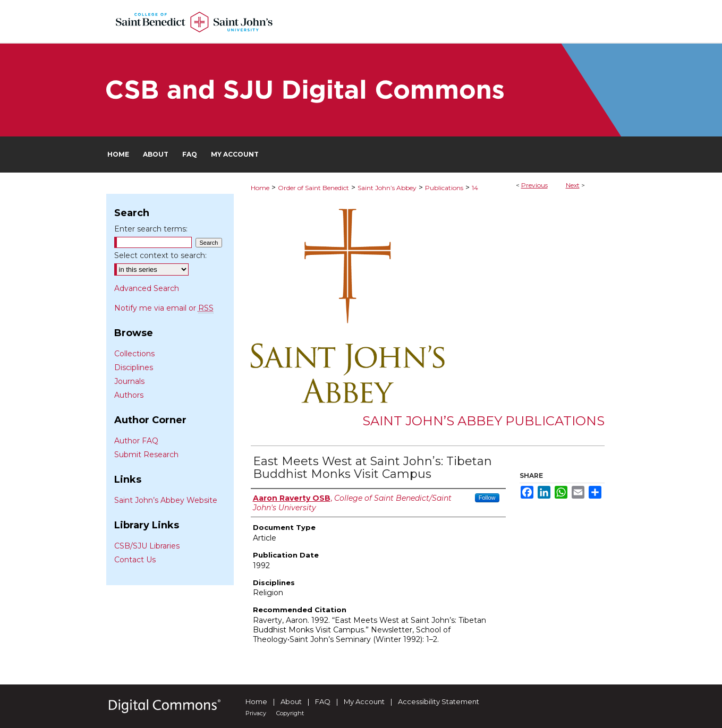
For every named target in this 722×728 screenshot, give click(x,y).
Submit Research (146, 455)
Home (260, 188)
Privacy (256, 713)
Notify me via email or (164, 308)
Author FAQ (136, 441)
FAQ (323, 701)
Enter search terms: (151, 229)
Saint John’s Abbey (387, 188)
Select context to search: (160, 255)
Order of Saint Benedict (313, 188)
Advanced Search (147, 288)
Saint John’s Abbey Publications (483, 421)
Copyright (290, 713)
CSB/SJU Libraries (147, 546)
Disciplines (134, 367)
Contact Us (135, 560)
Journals (129, 381)
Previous (534, 185)
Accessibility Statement (439, 701)
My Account (364, 701)
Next (573, 185)
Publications (444, 188)
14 (475, 188)
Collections (134, 354)
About (291, 701)
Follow (487, 498)
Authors (129, 395)
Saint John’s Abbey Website (166, 500)
